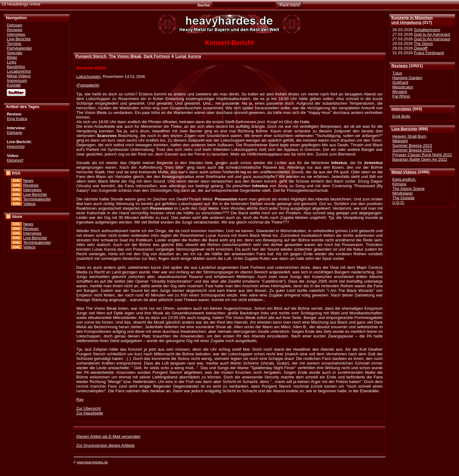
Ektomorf (15, 160)
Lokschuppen (88, 77)
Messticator (403, 87)
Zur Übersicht (89, 408)
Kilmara (399, 184)
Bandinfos (16, 67)
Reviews (399, 66)
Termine (14, 44)
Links (12, 62)
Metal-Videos (404, 172)
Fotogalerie (88, 85)
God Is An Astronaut (432, 34)
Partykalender (19, 48)
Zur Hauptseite (90, 413)
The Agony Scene (408, 189)
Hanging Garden (407, 78)
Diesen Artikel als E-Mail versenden (108, 436)
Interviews (401, 109)
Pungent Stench (91, 56)
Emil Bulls (401, 116)
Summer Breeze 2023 (412, 145)
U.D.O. (399, 202)
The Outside (403, 198)
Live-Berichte (404, 129)
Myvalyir (400, 92)
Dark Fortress (157, 56)
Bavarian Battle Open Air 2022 (420, 159)
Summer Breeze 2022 (412, 150)
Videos (29, 204)
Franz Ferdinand (429, 53)
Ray (80, 399)
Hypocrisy (16, 146)
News (28, 181)
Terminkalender (37, 199)
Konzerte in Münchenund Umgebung (412, 20)
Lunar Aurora (188, 56)
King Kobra (17, 119)
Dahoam (14, 25)
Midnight (400, 141)
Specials (14, 53)
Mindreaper (403, 193)
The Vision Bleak (125, 56)
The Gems (423, 44)
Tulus (397, 73)
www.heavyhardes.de (92, 462)
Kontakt (14, 85)
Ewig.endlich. (404, 179)
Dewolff (421, 48)
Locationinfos (19, 71)
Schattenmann (427, 30)
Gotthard (400, 82)
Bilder (12, 57)
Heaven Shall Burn (409, 136)
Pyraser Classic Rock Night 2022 (422, 155)
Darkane (14, 133)
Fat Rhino (401, 96)
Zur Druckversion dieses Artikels (105, 445)
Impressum (17, 81)
